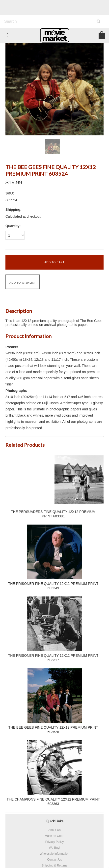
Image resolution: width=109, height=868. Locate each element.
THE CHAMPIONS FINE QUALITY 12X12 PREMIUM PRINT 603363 (53, 802)
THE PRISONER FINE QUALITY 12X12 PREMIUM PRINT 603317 (53, 658)
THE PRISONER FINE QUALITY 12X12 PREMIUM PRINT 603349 (53, 586)
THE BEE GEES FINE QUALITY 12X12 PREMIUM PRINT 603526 (53, 730)
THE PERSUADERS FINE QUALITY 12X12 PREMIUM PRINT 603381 (53, 514)
